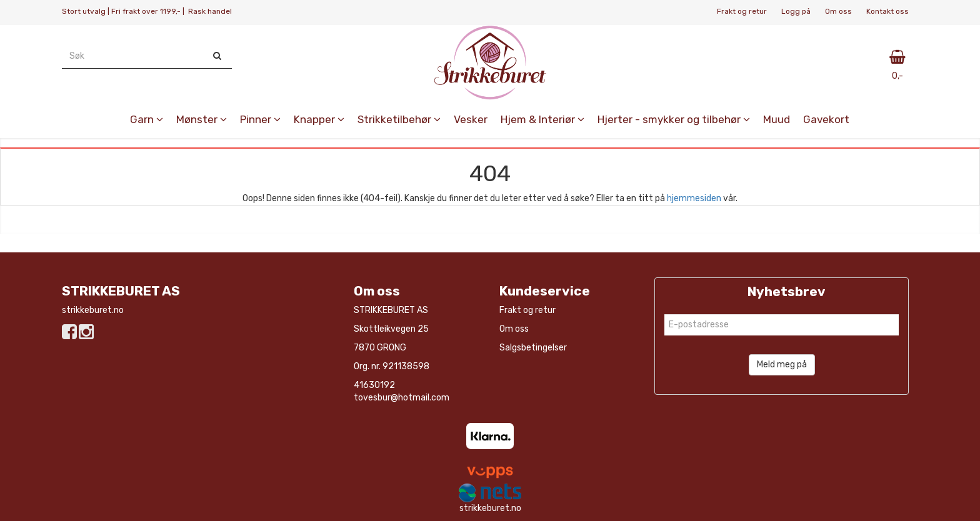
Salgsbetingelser (533, 348)
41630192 (374, 385)
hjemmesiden (694, 198)
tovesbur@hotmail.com (402, 398)
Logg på (796, 11)
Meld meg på (782, 365)
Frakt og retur (742, 11)
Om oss (838, 11)
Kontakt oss (887, 11)
